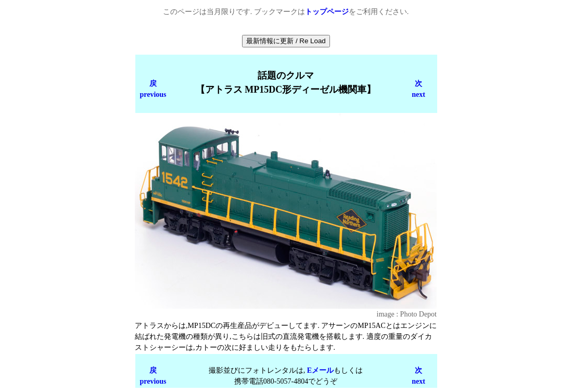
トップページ (327, 12)
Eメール (320, 370)
